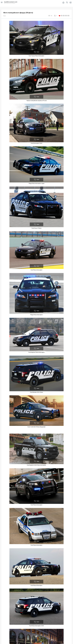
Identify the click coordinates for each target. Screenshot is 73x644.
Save (38, 52)
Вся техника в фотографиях (11, 3)
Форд (5, 16)
